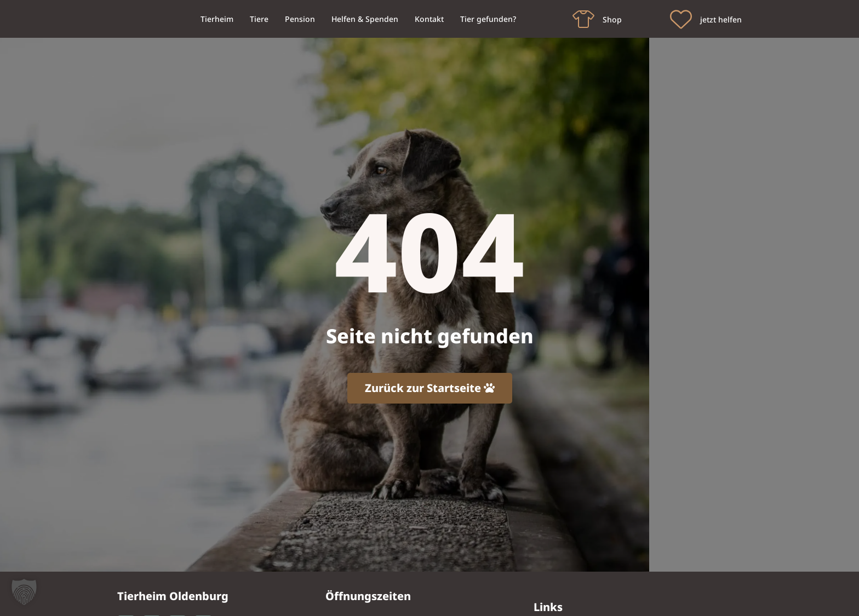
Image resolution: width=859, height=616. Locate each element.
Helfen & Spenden (365, 19)
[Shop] (583, 19)
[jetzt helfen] (681, 19)
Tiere (259, 19)
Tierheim (217, 19)
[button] (24, 592)
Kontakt (429, 19)
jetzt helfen (721, 19)
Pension (300, 19)
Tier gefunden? (488, 19)
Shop (612, 19)
